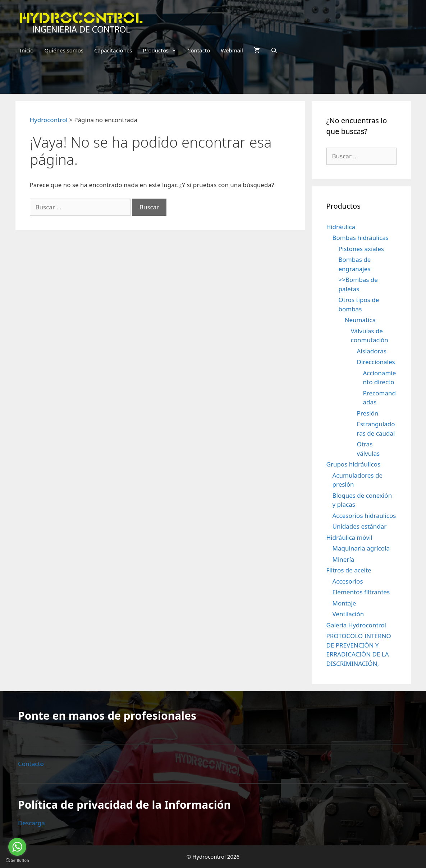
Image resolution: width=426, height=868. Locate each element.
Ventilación (348, 614)
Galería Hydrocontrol (356, 625)
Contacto (199, 50)
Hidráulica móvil (349, 537)
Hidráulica (341, 227)
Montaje (344, 603)
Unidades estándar (360, 526)
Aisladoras (372, 351)
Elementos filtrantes (361, 592)
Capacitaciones (113, 50)
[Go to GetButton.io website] (17, 861)
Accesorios (348, 581)
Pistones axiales (361, 249)
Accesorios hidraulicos (364, 516)
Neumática (360, 320)
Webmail (232, 50)
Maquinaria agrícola (361, 548)
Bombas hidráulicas (361, 238)
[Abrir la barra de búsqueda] (274, 50)
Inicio (27, 50)
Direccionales (376, 362)
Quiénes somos (64, 50)
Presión (368, 413)
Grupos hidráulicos (354, 464)
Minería (343, 559)
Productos (162, 50)
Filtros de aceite (349, 570)
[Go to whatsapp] (17, 847)
